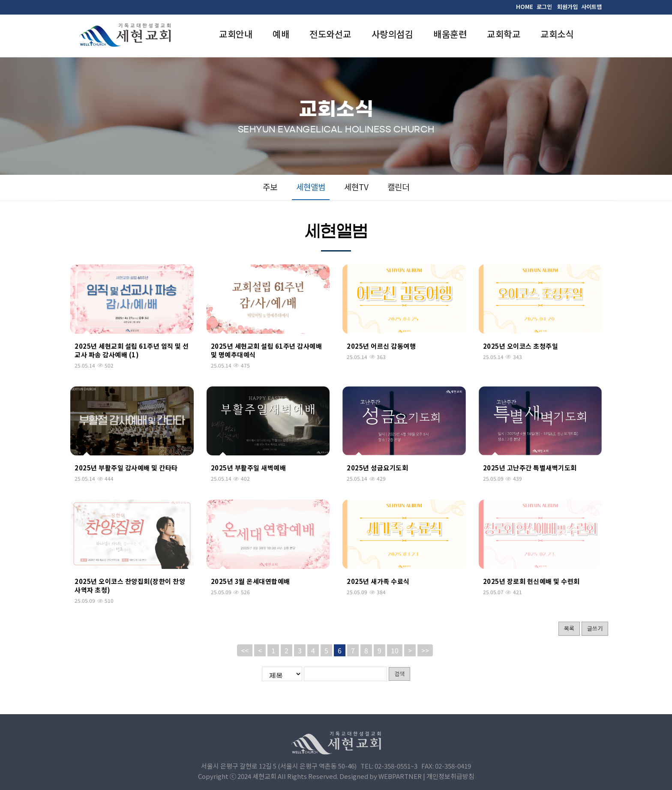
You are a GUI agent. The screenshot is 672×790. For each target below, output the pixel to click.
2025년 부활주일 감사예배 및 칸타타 (126, 468)
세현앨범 (311, 187)
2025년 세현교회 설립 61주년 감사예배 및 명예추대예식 (267, 350)
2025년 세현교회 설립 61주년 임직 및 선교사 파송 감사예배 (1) (132, 350)
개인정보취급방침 (450, 776)
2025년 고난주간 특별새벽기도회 (530, 468)
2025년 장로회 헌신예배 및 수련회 (531, 581)
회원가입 (567, 7)
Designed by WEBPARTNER (381, 776)
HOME (525, 7)
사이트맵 (591, 7)
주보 (270, 187)
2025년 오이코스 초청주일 (521, 346)
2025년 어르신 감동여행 (381, 346)
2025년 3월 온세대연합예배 (250, 581)
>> (425, 650)
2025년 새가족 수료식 (378, 581)
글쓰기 (595, 628)
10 (395, 650)
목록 (569, 628)
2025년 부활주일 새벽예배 (249, 468)
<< (245, 650)
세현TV (356, 187)
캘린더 (398, 187)
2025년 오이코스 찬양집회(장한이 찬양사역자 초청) (130, 585)
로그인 (544, 7)
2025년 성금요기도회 (377, 468)
